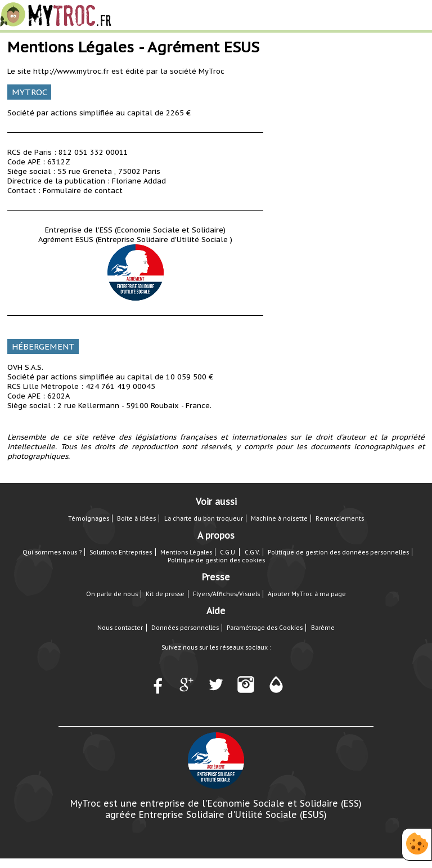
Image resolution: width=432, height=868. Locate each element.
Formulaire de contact (83, 191)
